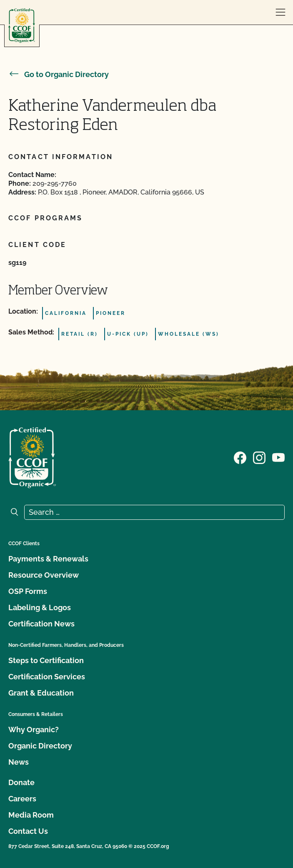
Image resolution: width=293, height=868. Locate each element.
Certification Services (47, 677)
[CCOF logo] (22, 26)
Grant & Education (41, 693)
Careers (22, 799)
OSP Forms (28, 591)
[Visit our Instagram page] (259, 457)
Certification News (41, 624)
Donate (21, 782)
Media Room (31, 815)
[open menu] (280, 12)
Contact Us (28, 831)
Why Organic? (34, 730)
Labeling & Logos (40, 607)
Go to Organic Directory (59, 74)
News (19, 762)
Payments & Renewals (48, 559)
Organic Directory (40, 746)
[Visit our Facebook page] (240, 457)
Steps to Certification (46, 660)
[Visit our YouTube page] (278, 457)
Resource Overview (44, 575)
